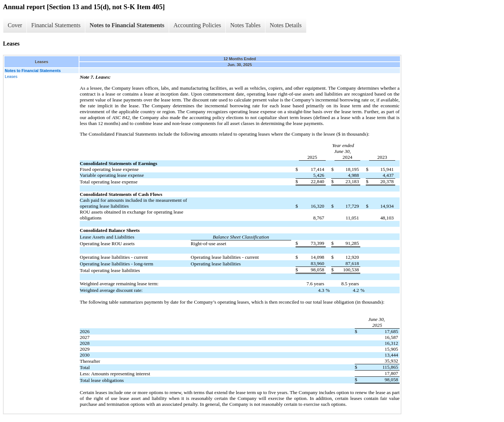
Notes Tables (245, 25)
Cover (15, 25)
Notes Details (286, 25)
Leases (11, 76)
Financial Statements (56, 25)
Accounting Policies (197, 25)
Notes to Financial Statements (127, 25)
